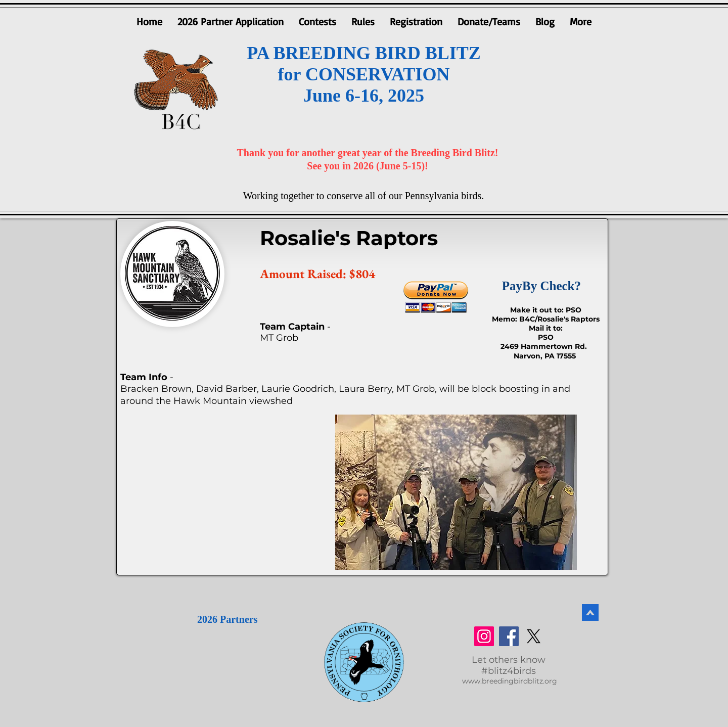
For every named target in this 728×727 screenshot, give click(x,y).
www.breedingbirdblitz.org (510, 681)
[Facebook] (509, 636)
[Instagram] (484, 636)
